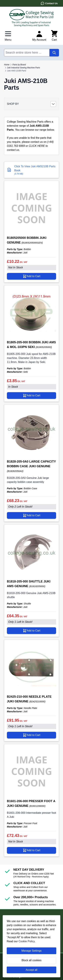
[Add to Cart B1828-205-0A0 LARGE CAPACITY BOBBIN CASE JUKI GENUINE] (32, 515)
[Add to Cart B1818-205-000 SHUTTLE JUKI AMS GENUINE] (32, 631)
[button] (32, 104)
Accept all (32, 970)
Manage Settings (31, 951)
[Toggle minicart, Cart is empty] (54, 36)
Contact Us (49, 3)
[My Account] (39, 36)
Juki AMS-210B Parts (17, 71)
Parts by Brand (19, 65)
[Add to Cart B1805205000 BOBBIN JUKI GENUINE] (32, 276)
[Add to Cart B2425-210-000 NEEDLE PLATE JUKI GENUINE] (32, 735)
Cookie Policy (27, 941)
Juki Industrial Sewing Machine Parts (24, 68)
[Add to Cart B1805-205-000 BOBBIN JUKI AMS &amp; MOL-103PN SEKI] (32, 396)
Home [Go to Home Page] (7, 65)
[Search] (54, 53)
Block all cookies (31, 960)
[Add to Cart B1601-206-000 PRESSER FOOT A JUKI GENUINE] (32, 850)
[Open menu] (8, 36)
